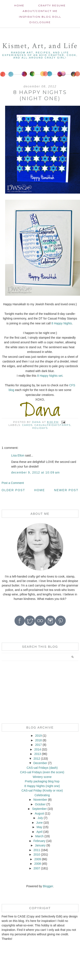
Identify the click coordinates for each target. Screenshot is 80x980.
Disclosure (40, 22)
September (39, 809)
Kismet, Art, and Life (40, 46)
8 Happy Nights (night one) (42, 786)
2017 (39, 745)
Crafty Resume (52, 5)
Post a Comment (13, 483)
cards (27, 425)
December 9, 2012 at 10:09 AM (36, 472)
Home (19, 5)
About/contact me (40, 11)
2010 (37, 854)
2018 (39, 740)
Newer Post (66, 490)
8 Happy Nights (62, 323)
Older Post (13, 490)
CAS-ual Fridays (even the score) (42, 772)
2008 (38, 864)
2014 (38, 749)
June (39, 823)
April (39, 832)
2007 (37, 868)
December (40, 763)
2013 (38, 754)
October (40, 804)
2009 (38, 859)
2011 (37, 850)
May (39, 827)
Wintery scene (42, 777)
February (39, 841)
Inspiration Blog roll (40, 17)
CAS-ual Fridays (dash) (42, 768)
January (40, 845)
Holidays (40, 428)
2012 (37, 759)
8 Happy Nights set (50, 376)
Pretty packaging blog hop (42, 781)
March (39, 836)
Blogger (48, 886)
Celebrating (42, 795)
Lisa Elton (18, 455)
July (40, 818)
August (39, 813)
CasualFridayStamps (53, 425)
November (40, 800)
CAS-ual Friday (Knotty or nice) (42, 790)
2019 (39, 736)
